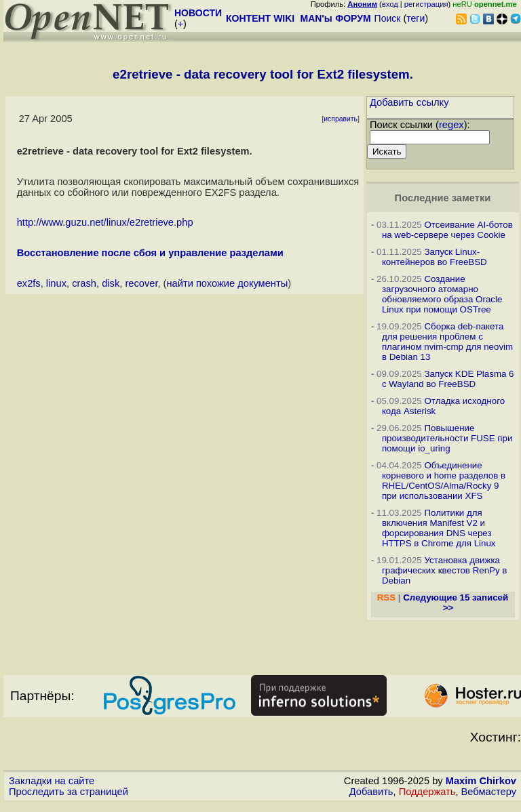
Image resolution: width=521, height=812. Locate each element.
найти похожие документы (227, 283)
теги (416, 18)
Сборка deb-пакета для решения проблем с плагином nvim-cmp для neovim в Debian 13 (447, 342)
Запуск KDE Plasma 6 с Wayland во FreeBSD (448, 379)
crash (84, 283)
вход (390, 4)
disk (111, 283)
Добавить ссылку (409, 102)
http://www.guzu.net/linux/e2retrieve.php (105, 222)
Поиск (388, 18)
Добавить (371, 792)
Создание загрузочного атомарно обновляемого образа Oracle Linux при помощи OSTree (442, 294)
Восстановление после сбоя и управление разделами (150, 253)
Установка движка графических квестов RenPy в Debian (445, 570)
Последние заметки (443, 198)
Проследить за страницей (69, 792)
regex (451, 125)
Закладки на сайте (52, 781)
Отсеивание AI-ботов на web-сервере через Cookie (447, 230)
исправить (341, 119)
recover (141, 283)
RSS (386, 597)
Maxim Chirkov (481, 781)
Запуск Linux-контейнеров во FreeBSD (435, 257)
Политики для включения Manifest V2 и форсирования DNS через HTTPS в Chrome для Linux (439, 528)
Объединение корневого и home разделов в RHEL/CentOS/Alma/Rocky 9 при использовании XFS (444, 481)
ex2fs (29, 283)
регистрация (426, 4)
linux (56, 283)
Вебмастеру (489, 792)
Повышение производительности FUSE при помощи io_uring (447, 438)
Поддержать (427, 792)
